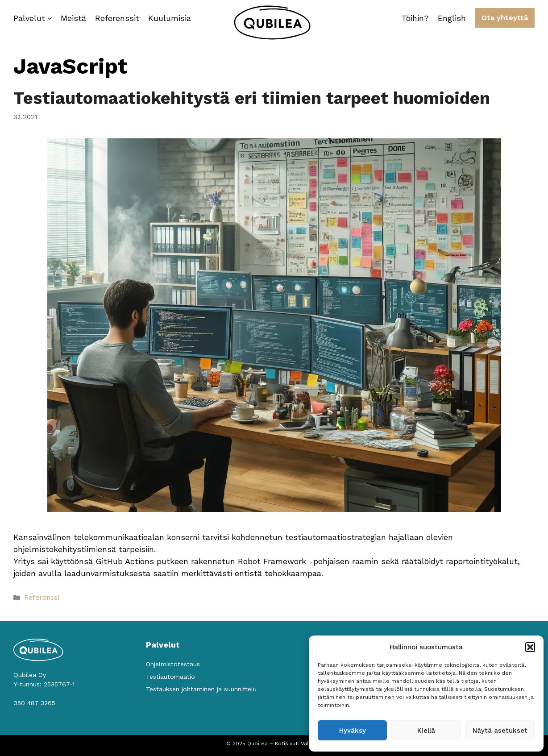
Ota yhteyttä (505, 18)
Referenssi (42, 598)
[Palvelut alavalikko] (50, 18)
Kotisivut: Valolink (298, 744)
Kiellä (426, 731)
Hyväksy (353, 731)
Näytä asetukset (500, 731)
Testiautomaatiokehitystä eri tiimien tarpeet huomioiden (252, 98)
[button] (530, 647)
